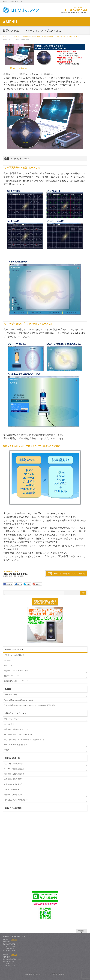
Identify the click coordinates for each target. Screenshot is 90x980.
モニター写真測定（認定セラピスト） (18, 734)
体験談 (7, 750)
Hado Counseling (10, 695)
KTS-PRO (8, 660)
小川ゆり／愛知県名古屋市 (14, 769)
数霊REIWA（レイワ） (13, 676)
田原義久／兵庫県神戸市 (13, 795)
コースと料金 (9, 724)
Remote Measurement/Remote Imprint (18, 700)
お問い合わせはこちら (81, 8)
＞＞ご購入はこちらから (44, 57)
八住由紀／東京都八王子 (13, 764)
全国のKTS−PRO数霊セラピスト (16, 745)
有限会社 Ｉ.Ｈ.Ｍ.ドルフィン (42, 974)
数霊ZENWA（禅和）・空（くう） (17, 681)
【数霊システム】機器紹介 (14, 655)
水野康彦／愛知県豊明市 (13, 779)
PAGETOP (82, 931)
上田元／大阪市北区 (12, 789)
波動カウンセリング (12, 719)
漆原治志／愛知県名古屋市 (14, 774)
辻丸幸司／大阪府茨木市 (13, 784)
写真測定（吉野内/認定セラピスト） (18, 729)
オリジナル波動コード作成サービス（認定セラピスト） (25, 740)
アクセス (14, 940)
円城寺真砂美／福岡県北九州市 (16, 800)
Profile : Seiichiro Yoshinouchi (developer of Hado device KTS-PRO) (29, 705)
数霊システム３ (10, 666)
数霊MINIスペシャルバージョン (16, 671)
